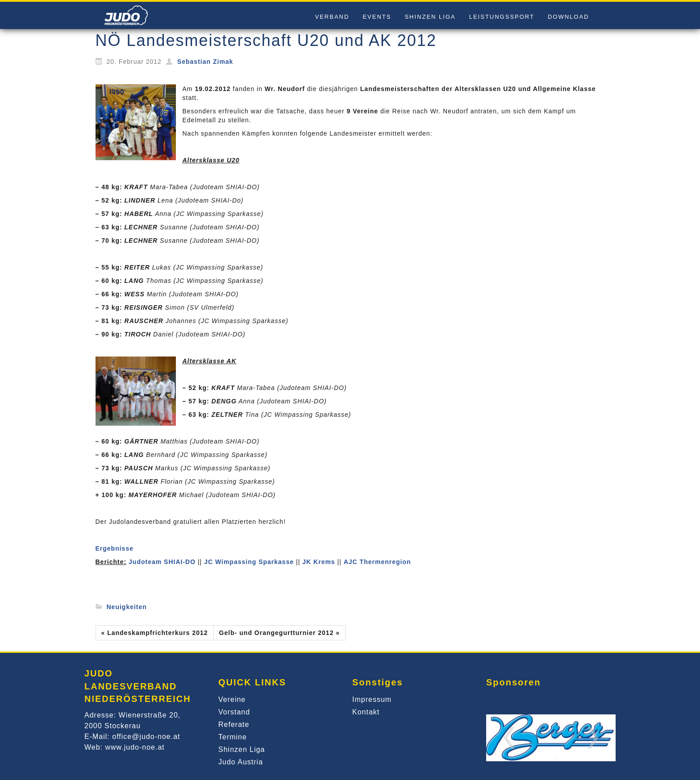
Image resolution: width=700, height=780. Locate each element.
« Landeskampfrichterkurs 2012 (155, 633)
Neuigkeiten (127, 607)
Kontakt (366, 712)
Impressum (372, 699)
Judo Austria (241, 762)
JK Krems (319, 562)
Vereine (232, 699)
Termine (233, 737)
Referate (234, 724)
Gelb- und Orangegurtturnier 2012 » (280, 633)
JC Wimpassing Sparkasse (249, 562)
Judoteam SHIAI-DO (162, 562)
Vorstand (234, 712)
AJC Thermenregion (377, 562)
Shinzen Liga (242, 749)
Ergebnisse (115, 548)
